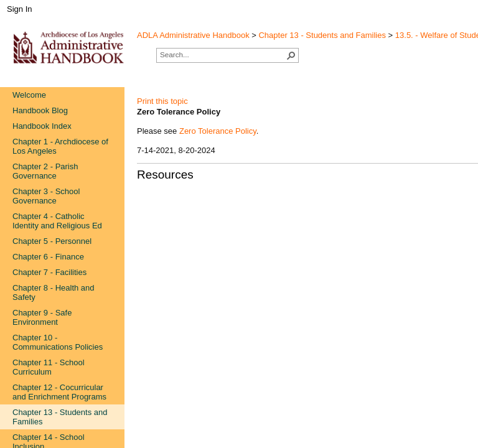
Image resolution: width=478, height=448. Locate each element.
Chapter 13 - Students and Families (322, 35)
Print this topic (162, 101)
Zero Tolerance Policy (218, 131)
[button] (291, 55)
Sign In (19, 9)
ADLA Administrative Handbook (193, 35)
